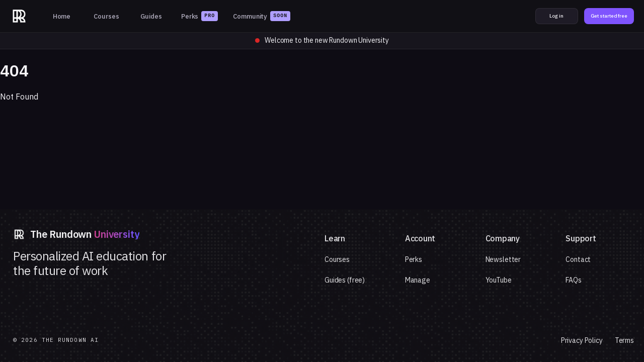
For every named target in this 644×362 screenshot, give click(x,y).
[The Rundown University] (19, 16)
